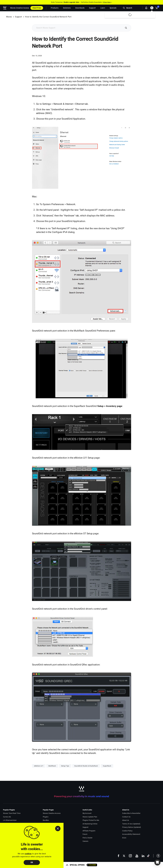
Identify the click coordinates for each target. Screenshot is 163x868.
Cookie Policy (127, 831)
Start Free (37, 8)
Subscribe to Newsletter (131, 813)
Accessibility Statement (131, 834)
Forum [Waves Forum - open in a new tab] (85, 834)
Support (18, 17)
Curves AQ (7, 817)
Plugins (46, 817)
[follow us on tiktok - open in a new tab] (148, 856)
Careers (86, 841)
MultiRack (52, 766)
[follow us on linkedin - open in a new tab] (143, 856)
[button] (157, 856)
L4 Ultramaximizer (10, 820)
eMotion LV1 (39, 766)
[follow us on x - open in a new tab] (124, 856)
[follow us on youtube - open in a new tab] (137, 856)
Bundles (46, 820)
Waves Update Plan (90, 817)
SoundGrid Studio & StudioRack (86, 766)
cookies (28, 854)
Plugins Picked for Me (91, 820)
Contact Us (126, 817)
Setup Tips (65, 766)
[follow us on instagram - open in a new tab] (130, 856)
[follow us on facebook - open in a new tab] (119, 856)
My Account (87, 813)
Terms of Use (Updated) (131, 824)
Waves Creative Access (20, 8)
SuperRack (107, 766)
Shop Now (107, 2)
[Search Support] (77, 28)
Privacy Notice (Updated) (132, 827)
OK (32, 862)
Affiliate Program (89, 831)
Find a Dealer (88, 838)
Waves (9, 17)
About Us (126, 820)
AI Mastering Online (90, 824)
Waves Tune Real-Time (12, 813)
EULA (124, 838)
